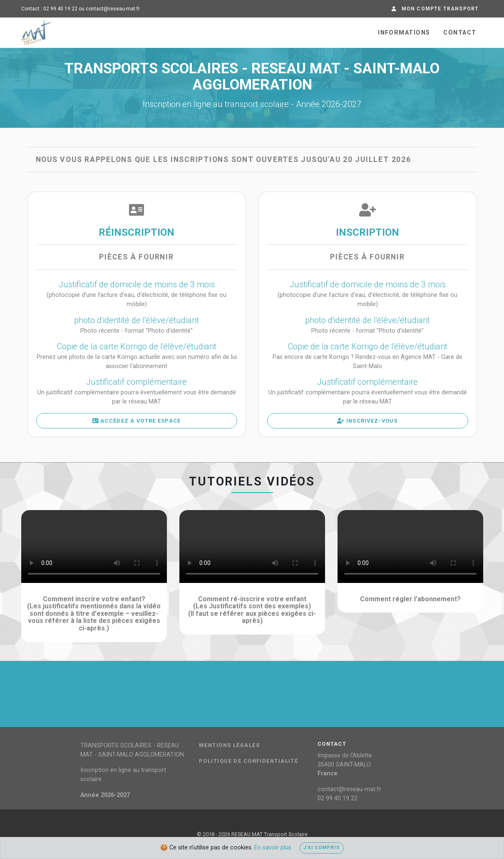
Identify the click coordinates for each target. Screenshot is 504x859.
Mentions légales (229, 745)
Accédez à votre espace (137, 421)
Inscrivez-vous (367, 421)
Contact (460, 33)
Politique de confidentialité (248, 761)
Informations (404, 33)
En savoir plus (273, 848)
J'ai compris (322, 848)
